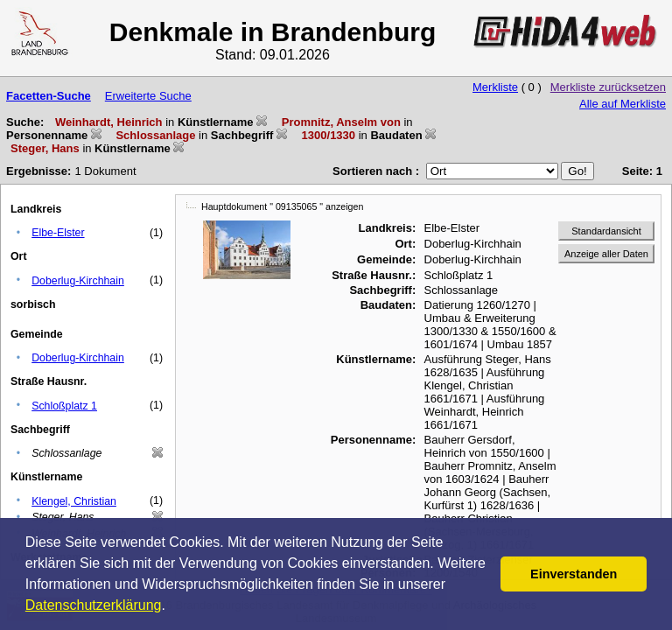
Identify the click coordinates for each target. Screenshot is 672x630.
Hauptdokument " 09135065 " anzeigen (282, 206)
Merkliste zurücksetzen (608, 87)
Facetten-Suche (49, 96)
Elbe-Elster (58, 233)
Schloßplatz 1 (64, 406)
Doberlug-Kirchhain (78, 281)
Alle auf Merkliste (623, 104)
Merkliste (495, 87)
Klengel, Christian (74, 501)
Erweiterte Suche (148, 96)
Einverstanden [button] (574, 574)
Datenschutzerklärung (94, 605)
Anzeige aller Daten (606, 254)
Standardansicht (606, 231)
